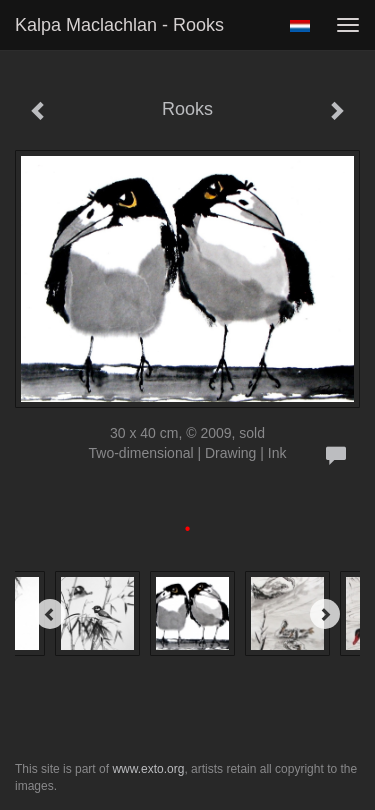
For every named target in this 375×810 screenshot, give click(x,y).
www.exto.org (148, 769)
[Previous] (50, 614)
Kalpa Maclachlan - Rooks (119, 25)
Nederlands (299, 26)
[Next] (325, 614)
